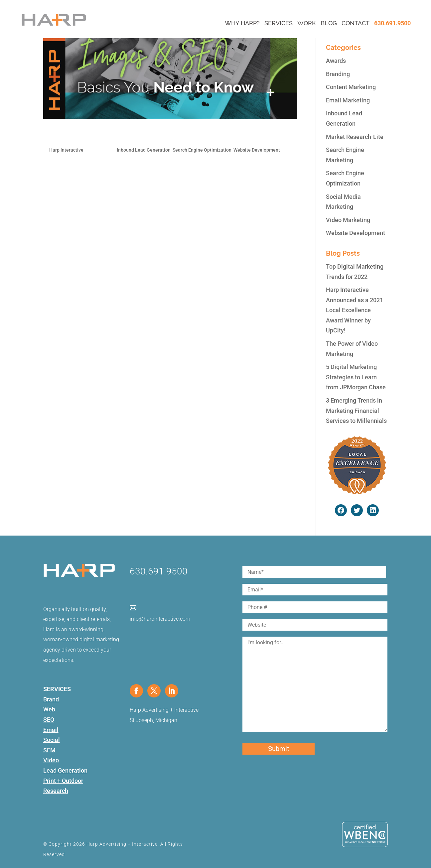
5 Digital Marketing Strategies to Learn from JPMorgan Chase (356, 377)
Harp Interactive (66, 150)
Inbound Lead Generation (144, 150)
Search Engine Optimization (202, 150)
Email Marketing (348, 100)
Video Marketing (348, 220)
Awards (336, 61)
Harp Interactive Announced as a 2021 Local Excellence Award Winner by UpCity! (355, 310)
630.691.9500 (392, 23)
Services (279, 23)
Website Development (257, 150)
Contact (356, 23)
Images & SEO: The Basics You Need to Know (134, 135)
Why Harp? (242, 23)
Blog (329, 23)
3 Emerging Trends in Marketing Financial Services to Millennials (356, 411)
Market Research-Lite (355, 137)
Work (307, 23)
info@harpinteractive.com (160, 619)
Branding (338, 74)
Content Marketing (351, 87)
